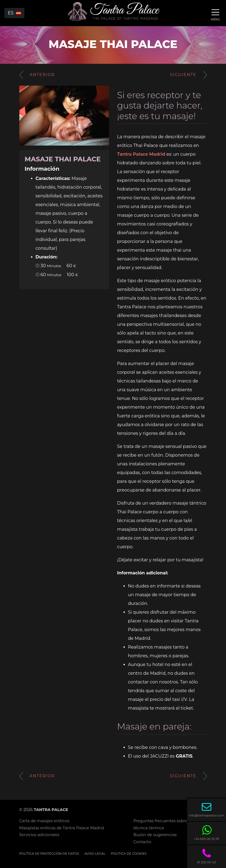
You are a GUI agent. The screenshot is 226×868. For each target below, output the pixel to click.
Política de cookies (129, 854)
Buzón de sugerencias (155, 835)
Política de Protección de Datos (49, 854)
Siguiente (188, 75)
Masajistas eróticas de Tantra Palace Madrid (62, 828)
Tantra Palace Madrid (141, 154)
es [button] (14, 13)
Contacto (142, 842)
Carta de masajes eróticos (44, 821)
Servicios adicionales (39, 835)
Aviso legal (95, 854)
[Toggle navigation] (215, 14)
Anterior (37, 75)
